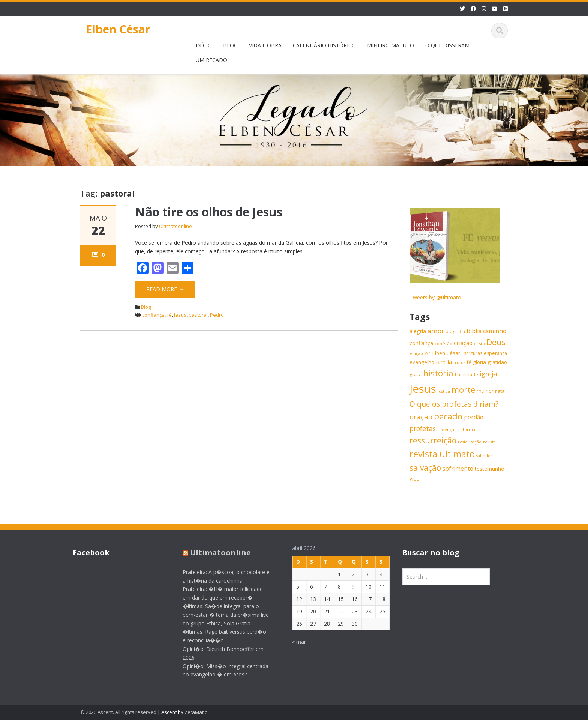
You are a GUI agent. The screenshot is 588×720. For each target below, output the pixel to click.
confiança (153, 315)
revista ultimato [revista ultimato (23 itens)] (442, 454)
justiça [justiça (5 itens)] (444, 391)
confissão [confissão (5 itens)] (443, 344)
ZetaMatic (196, 712)
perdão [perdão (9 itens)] (474, 417)
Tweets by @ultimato (435, 297)
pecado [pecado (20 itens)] (448, 416)
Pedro (217, 315)
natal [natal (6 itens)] (500, 391)
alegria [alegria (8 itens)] (418, 331)
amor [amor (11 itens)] (436, 331)
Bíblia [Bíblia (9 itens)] (474, 331)
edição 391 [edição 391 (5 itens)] (420, 353)
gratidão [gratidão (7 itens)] (497, 362)
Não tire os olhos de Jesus (209, 212)
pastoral (198, 315)
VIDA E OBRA (265, 45)
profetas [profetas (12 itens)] (423, 428)
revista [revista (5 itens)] (489, 442)
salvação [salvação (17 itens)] (425, 468)
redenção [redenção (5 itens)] (447, 430)
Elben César (118, 29)
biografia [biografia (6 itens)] (455, 331)
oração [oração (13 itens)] (421, 417)
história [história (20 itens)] (438, 373)
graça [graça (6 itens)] (415, 375)
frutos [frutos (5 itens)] (459, 362)
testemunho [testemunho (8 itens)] (490, 469)
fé (169, 315)
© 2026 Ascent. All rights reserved (118, 712)
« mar (294, 642)
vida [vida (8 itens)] (415, 479)
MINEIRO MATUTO (391, 45)
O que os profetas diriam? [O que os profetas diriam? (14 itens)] (454, 404)
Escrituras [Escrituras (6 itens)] (472, 353)
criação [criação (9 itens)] (463, 343)
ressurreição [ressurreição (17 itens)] (433, 440)
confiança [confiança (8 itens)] (421, 343)
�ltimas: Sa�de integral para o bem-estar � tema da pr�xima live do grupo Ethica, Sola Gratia (220, 615)
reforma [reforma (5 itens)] (467, 430)
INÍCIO (204, 45)
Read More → (165, 289)
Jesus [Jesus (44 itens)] (423, 389)
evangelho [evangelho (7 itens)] (422, 362)
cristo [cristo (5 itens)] (479, 344)
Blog (146, 307)
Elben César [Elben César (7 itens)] (446, 353)
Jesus (180, 315)
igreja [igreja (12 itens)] (488, 374)
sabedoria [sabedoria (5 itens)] (486, 456)
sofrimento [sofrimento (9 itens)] (458, 469)
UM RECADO (211, 60)
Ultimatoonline (175, 226)
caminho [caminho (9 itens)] (495, 331)
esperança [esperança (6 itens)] (495, 353)
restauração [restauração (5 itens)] (470, 442)
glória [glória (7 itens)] (479, 362)
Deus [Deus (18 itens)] (496, 342)
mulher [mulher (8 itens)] (485, 391)
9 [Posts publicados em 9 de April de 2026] (348, 587)
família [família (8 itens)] (444, 362)
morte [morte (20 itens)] (463, 390)
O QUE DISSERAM (447, 45)
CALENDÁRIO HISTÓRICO (324, 45)
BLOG (230, 45)
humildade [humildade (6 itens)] (466, 375)
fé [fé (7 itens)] (469, 362)
